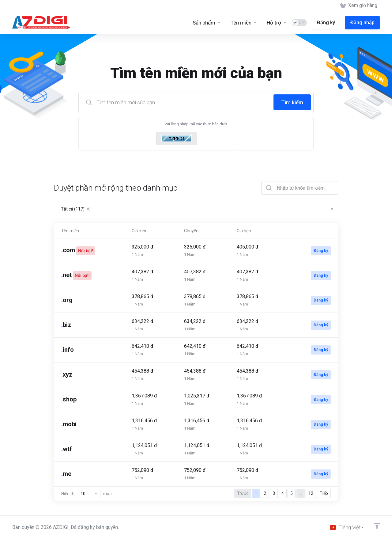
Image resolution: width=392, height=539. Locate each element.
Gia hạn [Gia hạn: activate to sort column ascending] (244, 231)
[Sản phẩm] (207, 23)
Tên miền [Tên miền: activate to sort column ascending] (70, 231)
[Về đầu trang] (377, 526)
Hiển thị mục (86, 494)
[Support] (277, 23)
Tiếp (324, 493)
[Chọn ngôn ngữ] (347, 527)
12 (311, 493)
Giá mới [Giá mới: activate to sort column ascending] (139, 231)
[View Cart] (359, 6)
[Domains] (244, 23)
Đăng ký (321, 251)
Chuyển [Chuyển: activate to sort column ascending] (191, 231)
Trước (243, 493)
